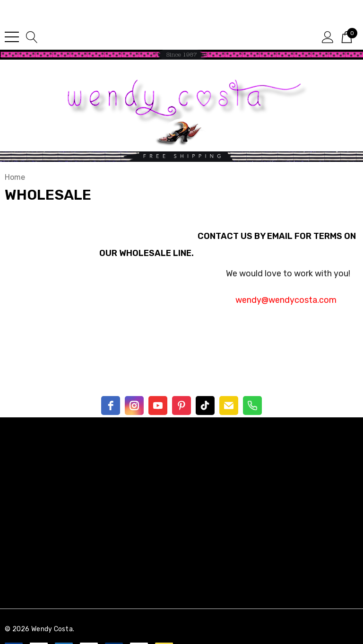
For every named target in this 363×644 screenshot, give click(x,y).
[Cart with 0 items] (347, 36)
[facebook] (111, 406)
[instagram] (134, 406)
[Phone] (252, 406)
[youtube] (158, 406)
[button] (181, 55)
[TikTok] (205, 406)
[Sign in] (328, 36)
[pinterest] (181, 406)
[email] (229, 406)
